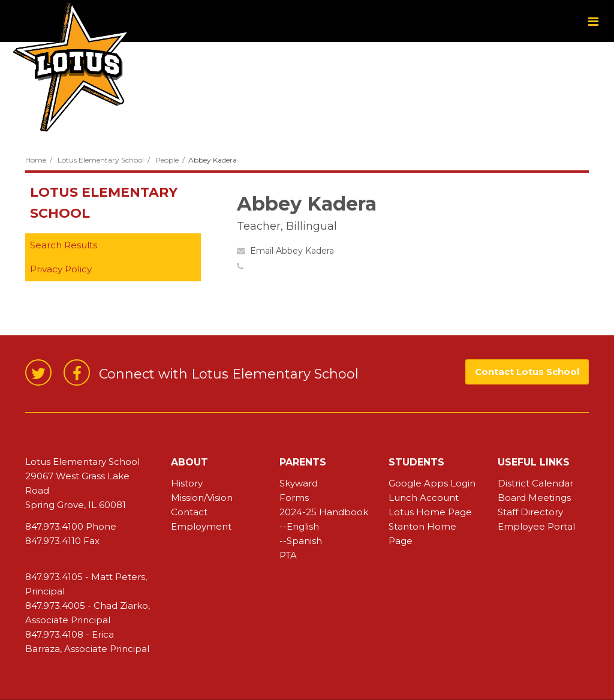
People (167, 160)
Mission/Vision (202, 498)
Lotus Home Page (430, 512)
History (187, 483)
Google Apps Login (432, 483)
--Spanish (301, 541)
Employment (201, 526)
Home (36, 160)
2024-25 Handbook (324, 512)
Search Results (64, 245)
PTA (288, 555)
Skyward (299, 483)
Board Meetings (534, 498)
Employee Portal (536, 526)
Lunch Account (424, 498)
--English (299, 526)
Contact (189, 512)
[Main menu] (593, 21)
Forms (294, 498)
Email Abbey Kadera (292, 251)
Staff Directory (530, 512)
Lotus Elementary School (101, 160)
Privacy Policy (61, 269)
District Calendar (535, 483)
